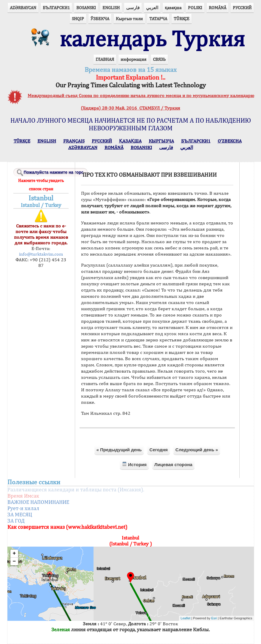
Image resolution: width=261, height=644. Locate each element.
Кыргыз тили (129, 19)
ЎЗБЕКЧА (100, 19)
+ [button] (14, 553)
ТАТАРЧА (158, 19)
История (134, 464)
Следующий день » (197, 450)
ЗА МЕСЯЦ (20, 514)
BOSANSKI (86, 8)
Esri (214, 618)
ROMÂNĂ (217, 8)
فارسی (133, 8)
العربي (152, 8)
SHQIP (78, 19)
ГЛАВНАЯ (105, 59)
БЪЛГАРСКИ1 (56, 8)
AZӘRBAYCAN (23, 8)
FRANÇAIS (74, 141)
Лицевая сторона (173, 465)
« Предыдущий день (119, 450)
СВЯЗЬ (159, 59)
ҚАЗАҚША (130, 141)
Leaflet (185, 618)
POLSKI (195, 8)
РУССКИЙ (242, 8)
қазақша (173, 8)
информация (133, 59)
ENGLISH (111, 8)
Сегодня (159, 450)
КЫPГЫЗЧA (161, 141)
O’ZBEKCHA (230, 141)
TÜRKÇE (182, 19)
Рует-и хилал (23, 508)
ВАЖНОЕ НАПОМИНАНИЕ (38, 502)
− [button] (14, 561)
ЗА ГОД (16, 521)
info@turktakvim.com (41, 254)
